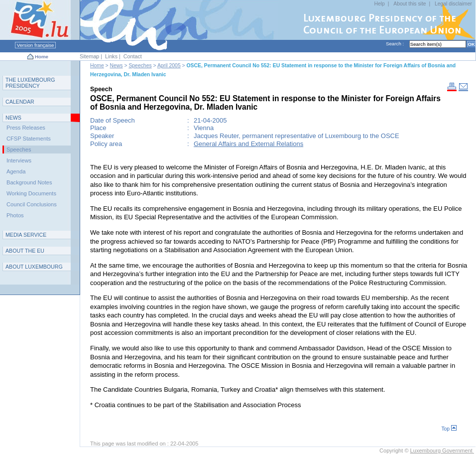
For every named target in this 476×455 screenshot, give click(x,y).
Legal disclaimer (453, 4)
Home (42, 57)
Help (380, 4)
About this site (410, 4)
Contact (133, 56)
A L (34, 267)
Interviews (19, 160)
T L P (30, 83)
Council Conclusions (32, 204)
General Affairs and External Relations (248, 144)
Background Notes (29, 182)
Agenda (16, 171)
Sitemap (89, 56)
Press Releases (26, 128)
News (117, 66)
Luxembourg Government (442, 451)
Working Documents (31, 193)
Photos (15, 215)
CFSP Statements (29, 139)
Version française (35, 45)
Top (449, 429)
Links (111, 56)
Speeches (140, 66)
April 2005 (169, 66)
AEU (25, 251)
